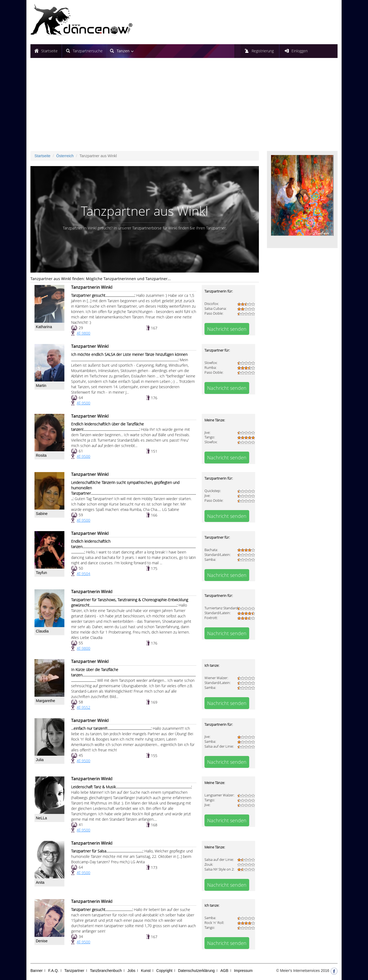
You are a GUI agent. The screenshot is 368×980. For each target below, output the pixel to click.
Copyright (164, 971)
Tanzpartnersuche (88, 51)
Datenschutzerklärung (196, 971)
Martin (41, 386)
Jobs (131, 971)
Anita (40, 882)
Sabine (42, 514)
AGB (224, 971)
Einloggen (300, 51)
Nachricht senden (227, 329)
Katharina (44, 327)
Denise (42, 941)
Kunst (146, 971)
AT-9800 (84, 333)
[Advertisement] (184, 106)
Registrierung (263, 51)
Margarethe (46, 701)
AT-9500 (84, 403)
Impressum (243, 971)
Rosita (41, 455)
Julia (40, 760)
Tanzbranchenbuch (106, 971)
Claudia (42, 631)
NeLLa (41, 818)
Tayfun (41, 573)
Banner (37, 971)
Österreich (65, 156)
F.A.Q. (53, 971)
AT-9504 (84, 574)
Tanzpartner (74, 971)
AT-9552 (84, 707)
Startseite (49, 51)
